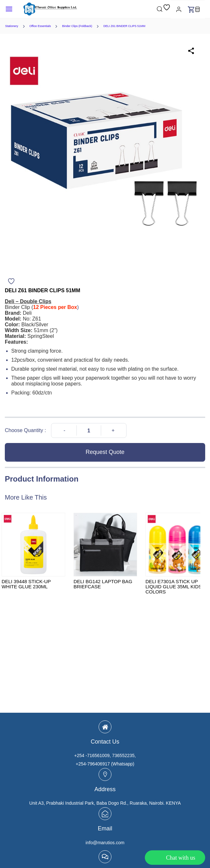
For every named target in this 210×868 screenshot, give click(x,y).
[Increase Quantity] (113, 430)
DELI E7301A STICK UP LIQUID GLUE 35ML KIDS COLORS (174, 587)
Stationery (12, 26)
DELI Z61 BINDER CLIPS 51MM (124, 26)
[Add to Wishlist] (11, 281)
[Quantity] (89, 430)
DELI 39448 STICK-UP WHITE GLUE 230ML (26, 584)
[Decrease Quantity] (64, 430)
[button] (167, 9)
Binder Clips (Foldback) (77, 26)
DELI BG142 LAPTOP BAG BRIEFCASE (103, 584)
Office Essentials (40, 26)
